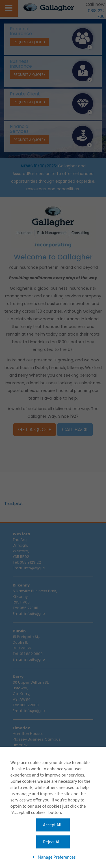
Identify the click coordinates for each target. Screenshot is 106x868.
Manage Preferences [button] (57, 857)
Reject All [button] (52, 842)
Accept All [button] (52, 825)
